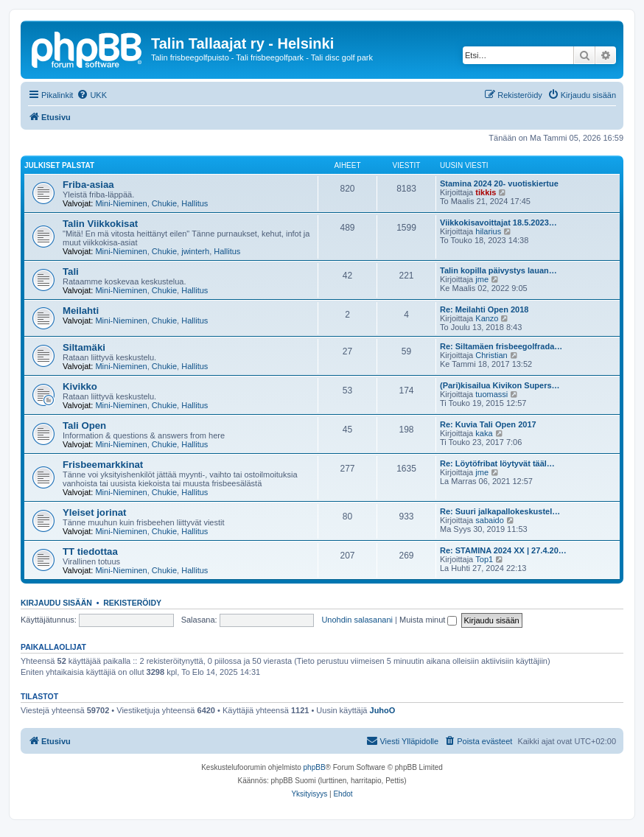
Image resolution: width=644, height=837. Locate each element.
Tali (71, 272)
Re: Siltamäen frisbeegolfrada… (501, 346)
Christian (491, 355)
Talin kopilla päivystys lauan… (498, 270)
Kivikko (80, 386)
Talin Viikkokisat (100, 224)
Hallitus (195, 203)
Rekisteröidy (132, 603)
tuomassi (491, 394)
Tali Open (84, 425)
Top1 (484, 559)
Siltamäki (84, 347)
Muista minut (428, 620)
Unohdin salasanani (357, 620)
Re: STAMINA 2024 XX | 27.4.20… (503, 550)
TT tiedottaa (90, 551)
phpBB (315, 767)
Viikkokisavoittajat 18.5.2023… (498, 223)
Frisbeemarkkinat (103, 465)
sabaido (490, 520)
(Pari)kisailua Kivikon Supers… (500, 385)
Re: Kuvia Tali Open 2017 (488, 424)
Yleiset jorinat (94, 512)
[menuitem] (92, 95)
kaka (484, 433)
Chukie (164, 203)
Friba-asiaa (88, 185)
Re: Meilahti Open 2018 (484, 309)
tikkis (486, 192)
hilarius (488, 231)
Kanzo (487, 318)
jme (482, 279)
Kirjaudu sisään (56, 603)
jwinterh (195, 251)
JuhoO (383, 710)
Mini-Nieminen (121, 203)
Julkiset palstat (59, 165)
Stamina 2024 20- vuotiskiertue (499, 183)
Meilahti (81, 311)
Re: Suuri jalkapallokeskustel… (500, 511)
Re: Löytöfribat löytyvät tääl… (497, 463)
